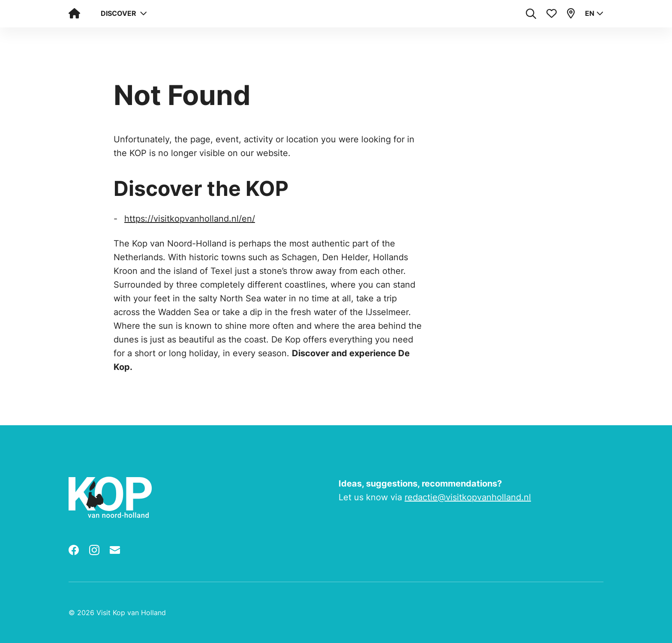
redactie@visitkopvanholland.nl (468, 497)
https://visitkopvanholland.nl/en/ (190, 219)
